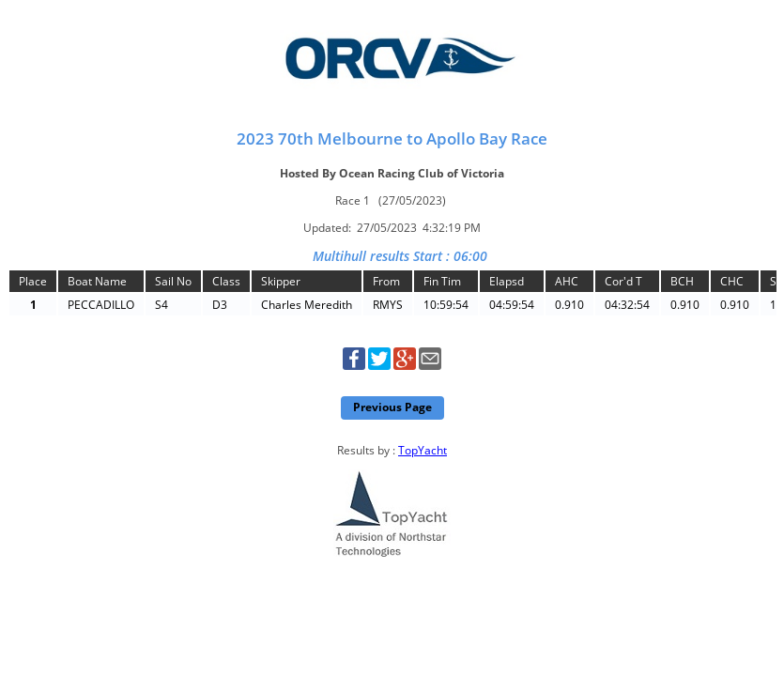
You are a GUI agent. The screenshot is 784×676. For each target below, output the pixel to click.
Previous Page (392, 407)
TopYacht (423, 450)
